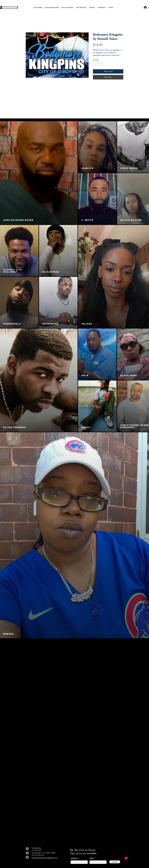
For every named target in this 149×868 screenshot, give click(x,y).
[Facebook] (27, 853)
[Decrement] (95, 64)
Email (91, 858)
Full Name (74, 858)
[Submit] (115, 862)
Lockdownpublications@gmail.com (44, 858)
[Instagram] (27, 849)
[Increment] (101, 64)
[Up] (126, 858)
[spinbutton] (98, 64)
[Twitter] (27, 857)
